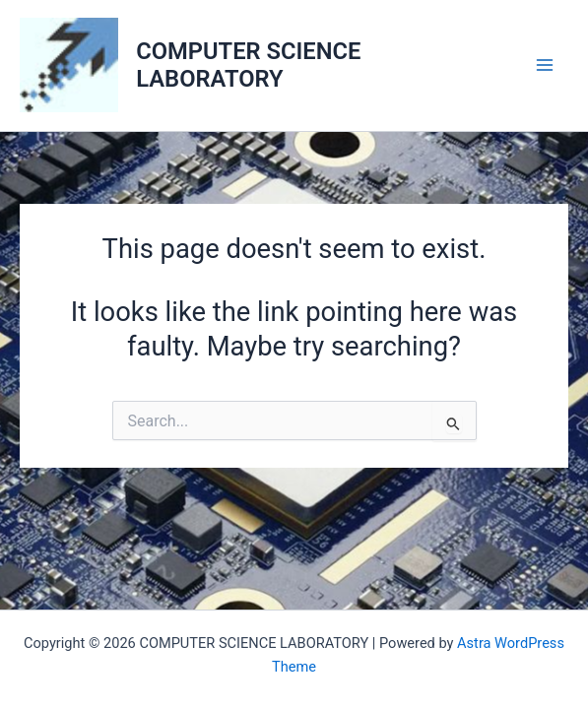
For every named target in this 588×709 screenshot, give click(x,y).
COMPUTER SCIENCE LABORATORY (248, 65)
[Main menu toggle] (545, 65)
